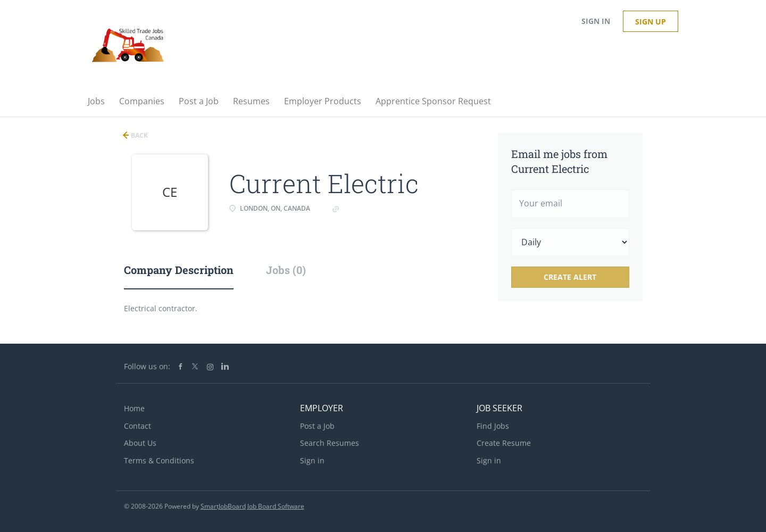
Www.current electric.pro (384, 208)
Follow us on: (147, 366)
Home (134, 408)
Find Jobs (493, 426)
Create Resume (504, 443)
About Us (140, 443)
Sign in (596, 21)
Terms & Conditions (159, 460)
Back (139, 135)
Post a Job (317, 426)
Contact (138, 426)
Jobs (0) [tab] (286, 270)
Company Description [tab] (179, 270)
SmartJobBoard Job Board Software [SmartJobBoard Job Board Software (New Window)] (252, 506)
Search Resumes (330, 443)
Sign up (651, 22)
